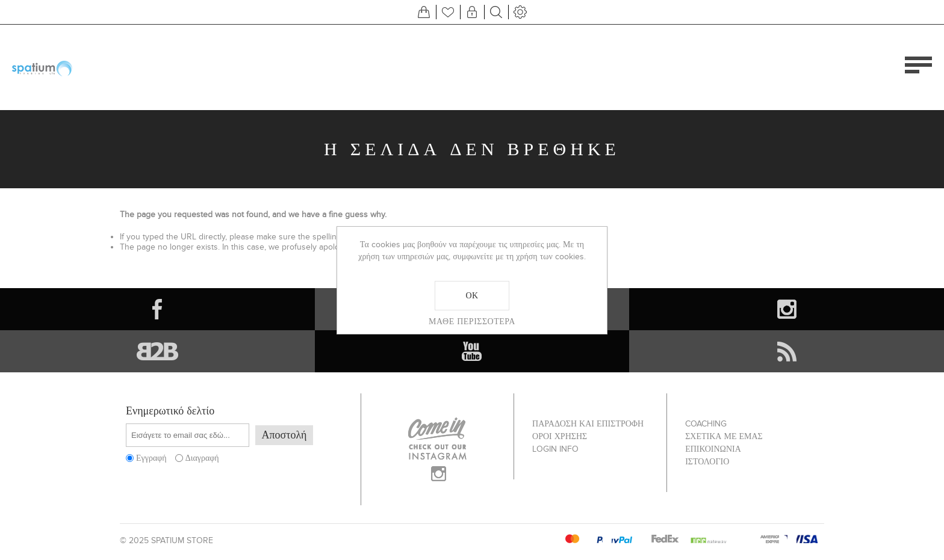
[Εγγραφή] (188, 435)
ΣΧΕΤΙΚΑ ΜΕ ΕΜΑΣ (724, 436)
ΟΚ (472, 295)
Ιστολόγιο (707, 462)
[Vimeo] (157, 351)
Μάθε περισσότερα (472, 321)
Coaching (706, 424)
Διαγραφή (202, 458)
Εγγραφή (151, 458)
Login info (555, 449)
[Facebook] (157, 309)
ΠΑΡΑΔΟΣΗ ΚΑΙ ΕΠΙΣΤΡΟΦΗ (588, 424)
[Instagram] (787, 309)
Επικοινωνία (713, 449)
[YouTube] (472, 351)
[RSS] (787, 351)
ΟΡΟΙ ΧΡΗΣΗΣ (560, 436)
